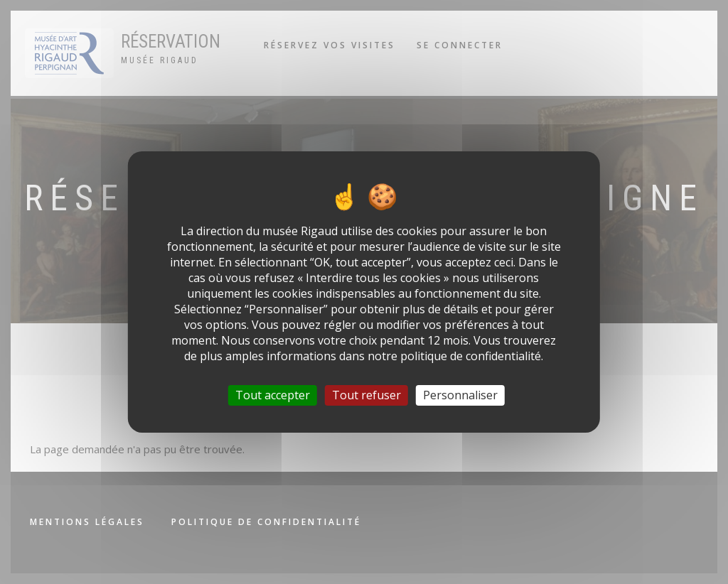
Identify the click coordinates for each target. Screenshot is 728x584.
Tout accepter (273, 395)
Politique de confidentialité (266, 522)
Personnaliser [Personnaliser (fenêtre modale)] (460, 395)
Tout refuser (366, 395)
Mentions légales (87, 522)
